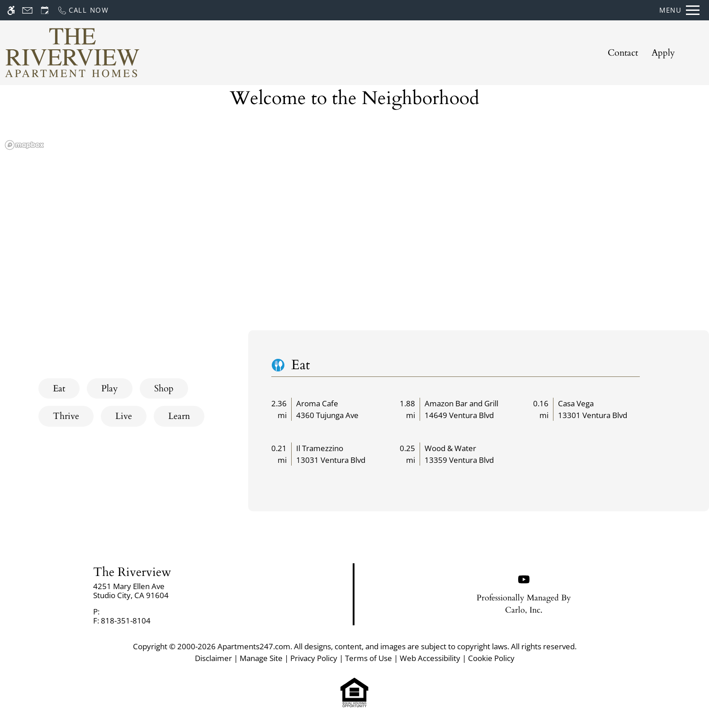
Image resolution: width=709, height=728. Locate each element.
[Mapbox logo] (24, 145)
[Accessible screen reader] (11, 10)
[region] (354, 235)
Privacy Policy (314, 658)
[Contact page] (27, 10)
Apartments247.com (254, 646)
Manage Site (261, 658)
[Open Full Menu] (679, 10)
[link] (177, 591)
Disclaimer (213, 658)
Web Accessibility (430, 658)
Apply (663, 53)
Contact (623, 53)
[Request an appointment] (45, 10)
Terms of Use (369, 658)
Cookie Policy (491, 658)
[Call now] (83, 10)
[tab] (59, 389)
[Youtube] (524, 578)
